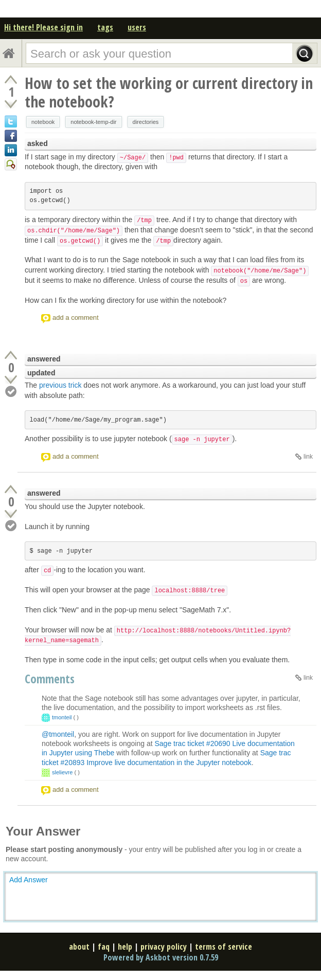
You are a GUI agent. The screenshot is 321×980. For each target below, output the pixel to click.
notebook (43, 122)
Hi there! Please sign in (43, 27)
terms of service (224, 947)
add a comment (76, 317)
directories (146, 122)
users (137, 27)
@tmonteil (58, 734)
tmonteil (62, 717)
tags (105, 27)
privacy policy (164, 947)
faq (104, 947)
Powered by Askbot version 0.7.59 (161, 957)
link (308, 457)
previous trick (60, 385)
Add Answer (29, 880)
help (125, 947)
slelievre (62, 772)
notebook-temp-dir (93, 122)
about (79, 947)
